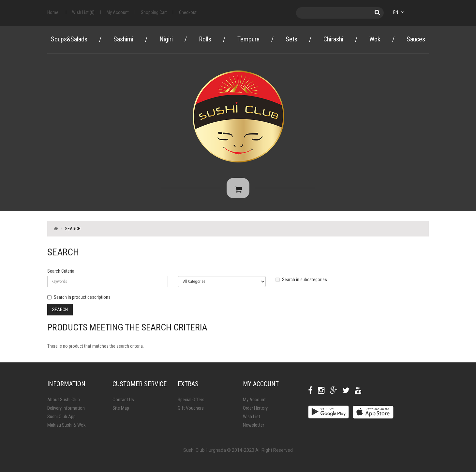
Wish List (252, 419)
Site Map (121, 410)
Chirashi (333, 39)
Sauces (416, 39)
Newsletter (253, 427)
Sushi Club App (61, 419)
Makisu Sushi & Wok (67, 427)
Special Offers (191, 402)
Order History (255, 410)
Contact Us (123, 402)
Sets (291, 39)
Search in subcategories (301, 282)
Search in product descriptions (79, 299)
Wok (375, 39)
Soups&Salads (69, 39)
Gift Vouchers (191, 410)
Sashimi (123, 39)
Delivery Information (66, 410)
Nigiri (166, 39)
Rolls (205, 39)
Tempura (248, 39)
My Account (254, 402)
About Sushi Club (64, 402)
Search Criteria (61, 273)
